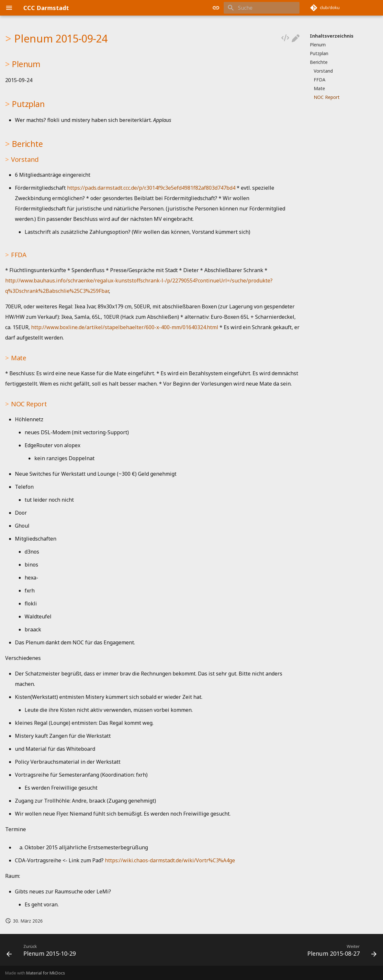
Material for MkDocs (46, 973)
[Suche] (262, 8)
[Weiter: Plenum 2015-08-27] (340, 952)
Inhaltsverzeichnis (332, 36)
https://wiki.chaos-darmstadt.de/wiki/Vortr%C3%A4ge (170, 860)
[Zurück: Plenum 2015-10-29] (43, 952)
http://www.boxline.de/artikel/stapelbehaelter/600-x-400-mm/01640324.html (125, 327)
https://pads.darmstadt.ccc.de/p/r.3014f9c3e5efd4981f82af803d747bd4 (151, 188)
